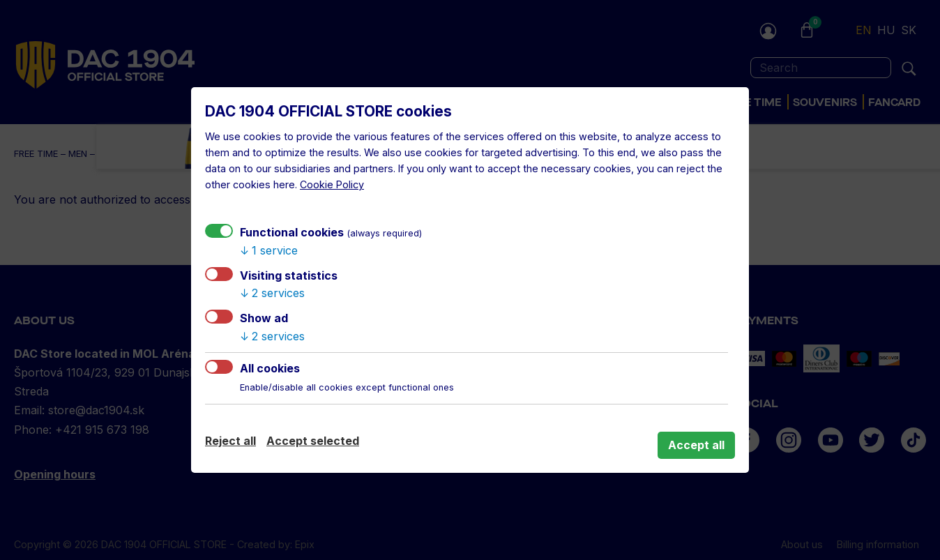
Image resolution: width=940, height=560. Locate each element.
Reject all (230, 441)
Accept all (696, 445)
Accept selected (313, 441)
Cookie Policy (332, 184)
